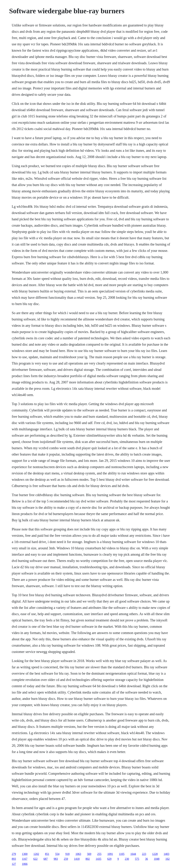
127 (14, 864)
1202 (36, 854)
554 (57, 854)
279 (14, 854)
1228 (155, 854)
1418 (77, 859)
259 (66, 859)
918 (67, 854)
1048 (157, 859)
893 (14, 859)
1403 (166, 854)
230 (127, 859)
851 (47, 854)
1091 (110, 854)
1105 (122, 854)
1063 (78, 854)
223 (144, 854)
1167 (25, 859)
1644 (133, 854)
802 (88, 859)
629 (109, 859)
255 (99, 854)
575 (137, 859)
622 (35, 859)
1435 (98, 859)
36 (146, 859)
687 (46, 859)
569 (89, 854)
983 (56, 859)
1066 (25, 864)
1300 (25, 854)
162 (167, 859)
